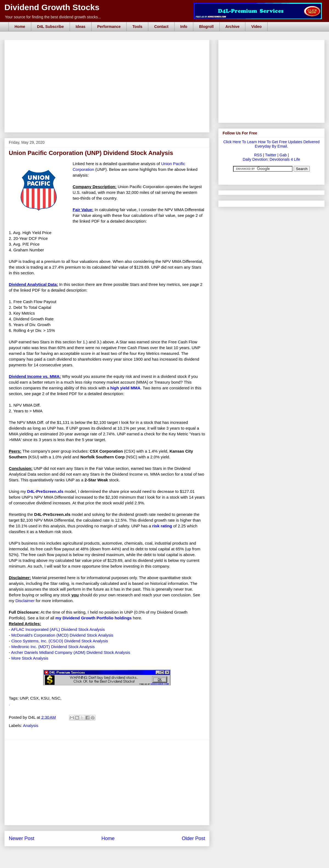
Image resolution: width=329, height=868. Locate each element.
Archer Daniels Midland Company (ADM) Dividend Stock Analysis (70, 652)
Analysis (31, 725)
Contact (161, 27)
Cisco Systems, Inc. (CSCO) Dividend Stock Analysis (60, 641)
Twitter (271, 155)
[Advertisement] (109, 46)
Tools (137, 27)
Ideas (81, 27)
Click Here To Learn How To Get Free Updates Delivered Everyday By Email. (271, 144)
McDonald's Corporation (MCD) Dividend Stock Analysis (62, 635)
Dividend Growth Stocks (52, 7)
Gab (283, 155)
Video (256, 27)
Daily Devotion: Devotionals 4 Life (271, 159)
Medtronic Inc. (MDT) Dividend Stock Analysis (53, 647)
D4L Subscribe (50, 27)
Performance (109, 27)
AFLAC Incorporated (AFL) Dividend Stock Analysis (58, 629)
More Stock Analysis (30, 658)
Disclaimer (25, 601)
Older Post (193, 838)
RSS (258, 155)
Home (20, 27)
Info (184, 27)
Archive (232, 27)
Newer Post (22, 838)
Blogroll (206, 27)
